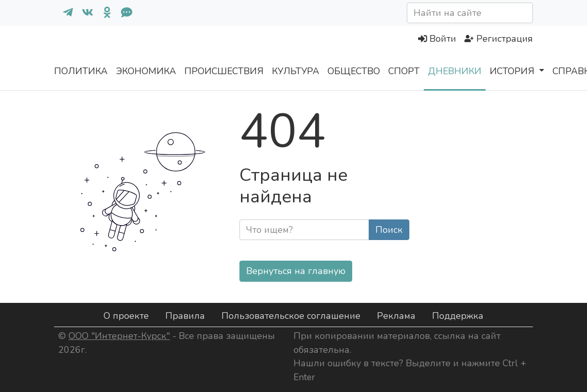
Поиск (389, 230)
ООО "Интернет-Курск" (119, 336)
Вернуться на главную (296, 271)
